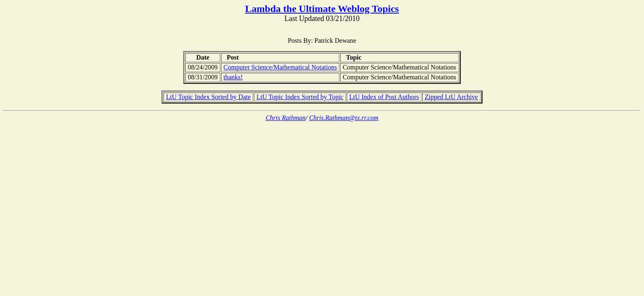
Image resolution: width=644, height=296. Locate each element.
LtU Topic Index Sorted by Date (208, 97)
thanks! (233, 77)
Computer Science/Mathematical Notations (280, 67)
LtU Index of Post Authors (384, 97)
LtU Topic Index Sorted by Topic (300, 97)
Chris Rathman (286, 118)
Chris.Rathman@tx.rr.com (344, 118)
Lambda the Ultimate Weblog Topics (322, 9)
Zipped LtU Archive (451, 97)
